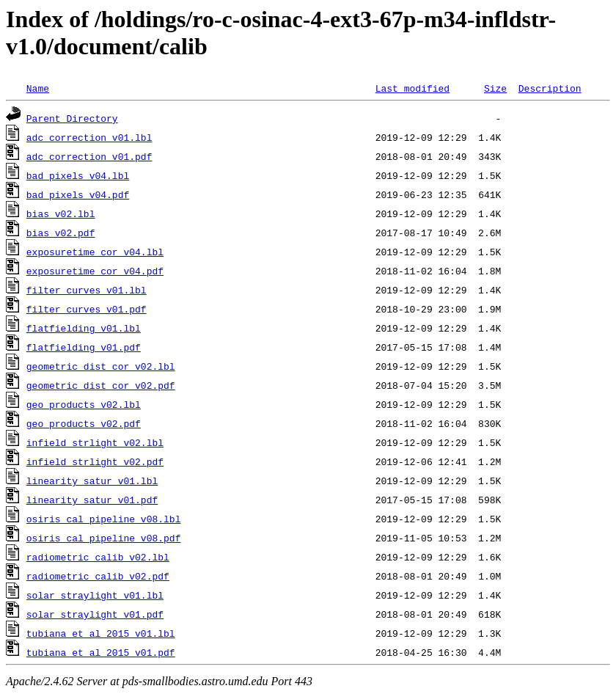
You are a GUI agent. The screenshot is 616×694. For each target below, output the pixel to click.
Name (38, 88)
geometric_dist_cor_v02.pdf (101, 385)
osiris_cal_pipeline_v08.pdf (104, 538)
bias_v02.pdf (61, 233)
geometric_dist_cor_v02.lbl (101, 366)
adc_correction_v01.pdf (89, 156)
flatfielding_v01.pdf (84, 347)
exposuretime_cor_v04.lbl (95, 252)
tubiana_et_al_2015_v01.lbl (101, 633)
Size (495, 88)
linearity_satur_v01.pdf (92, 500)
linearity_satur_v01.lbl (92, 481)
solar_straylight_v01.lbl (95, 595)
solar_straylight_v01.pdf (95, 614)
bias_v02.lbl (61, 213)
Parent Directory (72, 118)
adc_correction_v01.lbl (89, 137)
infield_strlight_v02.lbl (95, 442)
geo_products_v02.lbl (84, 404)
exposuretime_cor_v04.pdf (95, 271)
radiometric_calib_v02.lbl (98, 557)
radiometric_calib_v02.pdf (98, 576)
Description (550, 88)
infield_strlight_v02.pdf (95, 461)
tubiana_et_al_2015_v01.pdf (101, 652)
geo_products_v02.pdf (84, 423)
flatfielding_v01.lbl (84, 328)
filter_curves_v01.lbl (87, 290)
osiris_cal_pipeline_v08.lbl (104, 519)
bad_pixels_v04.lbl (78, 175)
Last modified (412, 88)
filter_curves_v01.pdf (87, 309)
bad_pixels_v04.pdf (78, 194)
